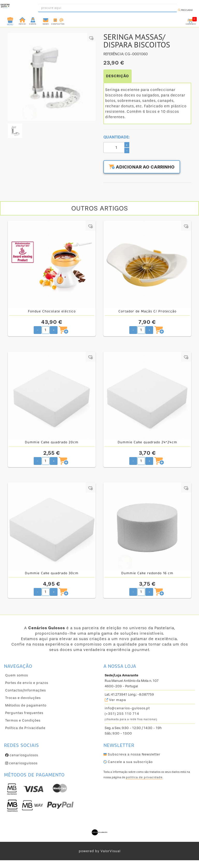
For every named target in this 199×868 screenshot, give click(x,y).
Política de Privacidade (25, 728)
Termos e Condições (23, 720)
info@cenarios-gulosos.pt (127, 708)
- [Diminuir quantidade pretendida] (38, 330)
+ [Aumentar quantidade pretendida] (54, 330)
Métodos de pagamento (26, 705)
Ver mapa (115, 700)
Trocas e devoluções (23, 698)
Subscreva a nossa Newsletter (132, 754)
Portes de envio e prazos (27, 683)
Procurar (185, 10)
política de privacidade (144, 777)
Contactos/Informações (26, 690)
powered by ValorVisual (100, 851)
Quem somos (17, 675)
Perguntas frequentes (24, 713)
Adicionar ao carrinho (142, 167)
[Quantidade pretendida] (46, 330)
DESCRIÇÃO (118, 76)
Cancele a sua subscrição (128, 762)
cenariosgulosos (22, 755)
